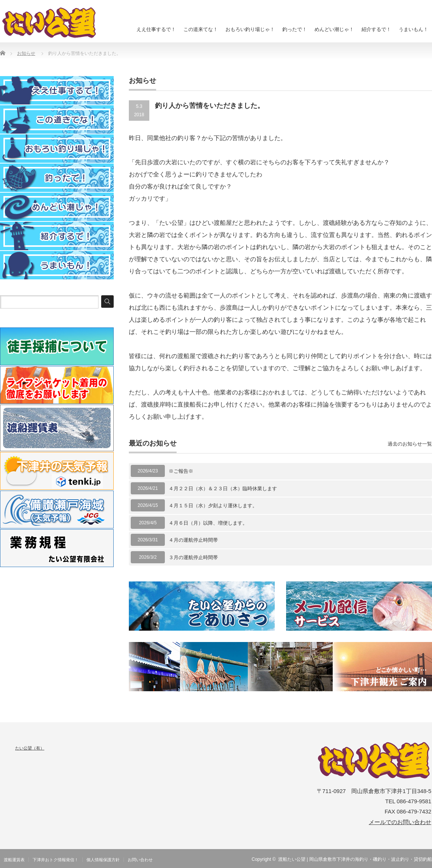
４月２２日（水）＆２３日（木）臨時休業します (223, 489)
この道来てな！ (201, 29)
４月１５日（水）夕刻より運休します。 (213, 506)
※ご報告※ (181, 471)
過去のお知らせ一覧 (410, 444)
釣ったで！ (295, 29)
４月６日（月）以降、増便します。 (208, 523)
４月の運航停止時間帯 (193, 540)
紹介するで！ (376, 29)
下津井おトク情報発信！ (56, 860)
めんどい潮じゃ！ (334, 29)
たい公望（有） (30, 748)
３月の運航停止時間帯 (193, 557)
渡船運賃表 (14, 860)
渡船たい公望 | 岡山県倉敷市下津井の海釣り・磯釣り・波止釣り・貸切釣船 (355, 859)
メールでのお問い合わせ (400, 822)
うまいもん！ (413, 29)
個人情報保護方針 (103, 860)
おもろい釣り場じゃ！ (250, 29)
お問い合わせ (140, 860)
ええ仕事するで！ (156, 29)
